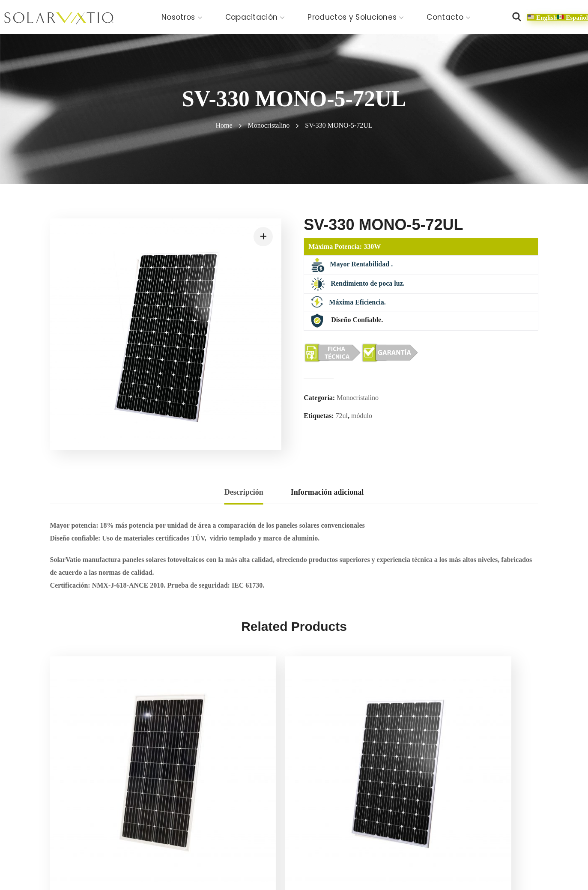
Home (224, 125)
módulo (362, 416)
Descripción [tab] (244, 492)
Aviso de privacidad (148, 865)
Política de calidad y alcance (280, 865)
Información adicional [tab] (327, 492)
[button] (516, 17)
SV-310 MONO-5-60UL (478, 782)
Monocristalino (269, 125)
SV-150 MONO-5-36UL (103, 782)
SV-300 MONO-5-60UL (353, 782)
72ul (342, 416)
